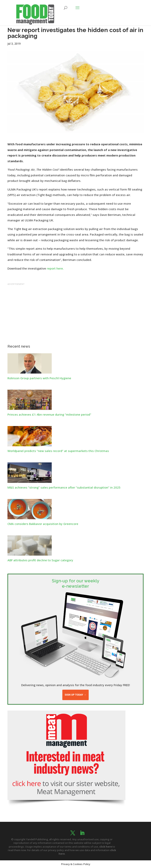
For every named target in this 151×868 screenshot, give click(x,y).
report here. (55, 268)
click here (106, 847)
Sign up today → (75, 695)
